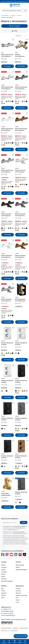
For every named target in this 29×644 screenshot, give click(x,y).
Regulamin (16, 628)
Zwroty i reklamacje (21, 595)
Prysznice (4, 567)
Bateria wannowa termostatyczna (20, 171)
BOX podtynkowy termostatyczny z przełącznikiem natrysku (20, 300)
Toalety (3, 570)
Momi (3, 598)
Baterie (3, 565)
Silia (2, 588)
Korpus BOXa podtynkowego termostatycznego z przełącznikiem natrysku (7, 494)
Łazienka (4, 562)
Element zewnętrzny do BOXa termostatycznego (7, 344)
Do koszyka (8, 66)
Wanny (3, 574)
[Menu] (4, 641)
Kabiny (3, 577)
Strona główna (5, 15)
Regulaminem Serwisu (20, 526)
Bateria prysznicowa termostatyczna (7, 88)
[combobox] (14, 10)
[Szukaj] (26, 11)
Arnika (3, 591)
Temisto (4, 595)
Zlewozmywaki (20, 565)
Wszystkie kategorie (7, 581)
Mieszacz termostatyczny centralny (20, 55)
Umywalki (4, 572)
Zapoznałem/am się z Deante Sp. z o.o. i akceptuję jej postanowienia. (15, 533)
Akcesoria (4, 579)
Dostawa (18, 591)
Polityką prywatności (19, 532)
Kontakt (18, 588)
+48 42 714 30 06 (8, 613)
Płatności (18, 593)
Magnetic (4, 593)
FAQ (17, 598)
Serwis (18, 600)
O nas (17, 602)
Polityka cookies (24, 628)
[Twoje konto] (25, 641)
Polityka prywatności (6, 628)
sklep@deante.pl (10, 615)
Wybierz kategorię (14, 26)
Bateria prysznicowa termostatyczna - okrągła (7, 55)
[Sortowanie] (21, 36)
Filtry (15, 31)
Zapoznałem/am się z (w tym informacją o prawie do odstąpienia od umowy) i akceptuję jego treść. (15, 528)
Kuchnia (18, 562)
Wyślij (24, 522)
